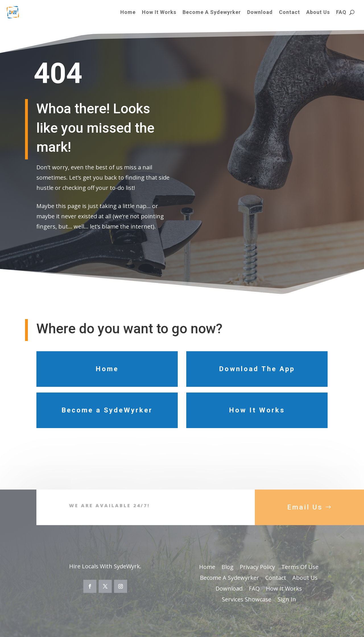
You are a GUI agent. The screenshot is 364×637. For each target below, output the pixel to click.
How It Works (159, 12)
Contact (289, 12)
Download (260, 12)
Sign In (287, 611)
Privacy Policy (257, 578)
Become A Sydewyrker (212, 12)
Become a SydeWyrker (107, 410)
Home (128, 12)
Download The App (257, 369)
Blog (227, 578)
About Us (318, 12)
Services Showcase (247, 611)
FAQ (341, 12)
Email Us (305, 518)
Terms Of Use (300, 578)
